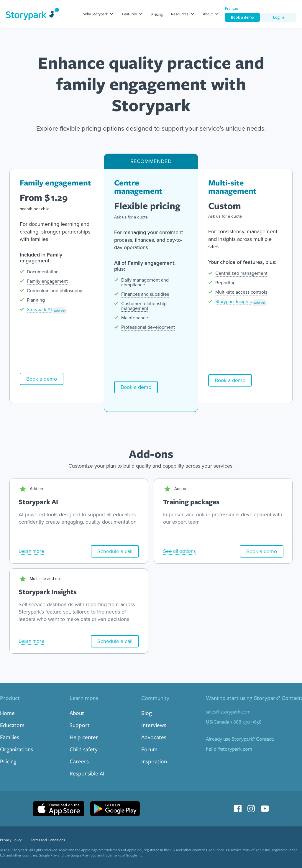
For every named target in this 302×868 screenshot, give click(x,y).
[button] (99, 14)
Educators (12, 725)
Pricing (157, 14)
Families (10, 737)
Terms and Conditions (48, 840)
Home (7, 713)
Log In (279, 17)
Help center (84, 737)
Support (80, 725)
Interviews (154, 725)
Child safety (84, 749)
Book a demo (242, 17)
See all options (179, 551)
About (77, 713)
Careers (79, 761)
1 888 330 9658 (234, 722)
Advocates (154, 737)
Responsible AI (87, 773)
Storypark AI (39, 309)
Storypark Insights (234, 301)
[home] (32, 14)
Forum (149, 749)
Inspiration (154, 761)
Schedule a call (115, 551)
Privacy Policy (11, 840)
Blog (147, 713)
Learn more (31, 551)
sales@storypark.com (228, 712)
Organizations (17, 749)
